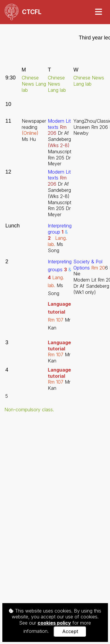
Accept (70, 631)
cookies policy (54, 623)
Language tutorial (59, 346)
